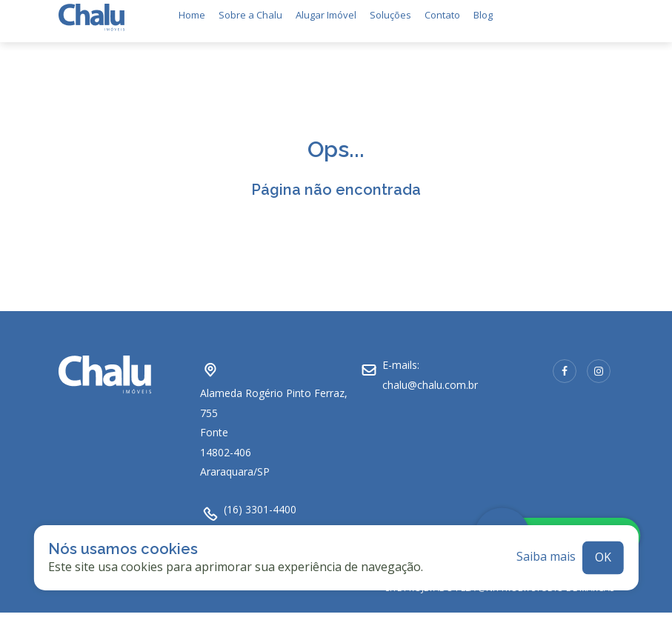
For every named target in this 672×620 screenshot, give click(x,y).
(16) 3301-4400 (260, 503)
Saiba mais (546, 550)
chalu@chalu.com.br (430, 378)
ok (603, 550)
